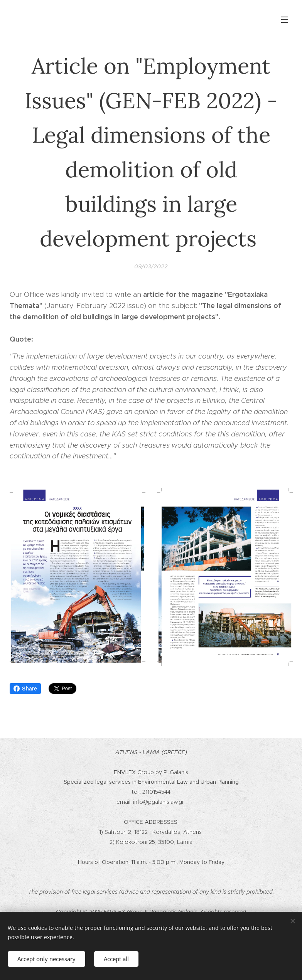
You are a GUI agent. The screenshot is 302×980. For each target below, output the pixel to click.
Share (25, 689)
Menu (285, 20)
